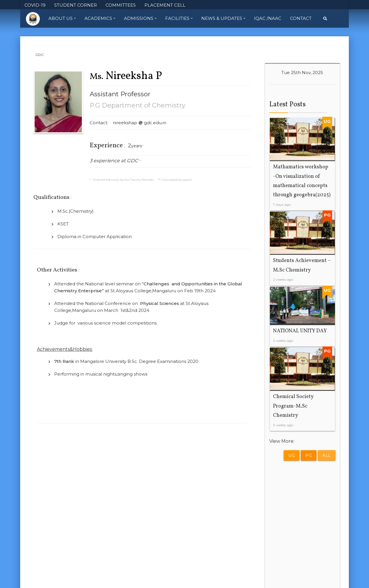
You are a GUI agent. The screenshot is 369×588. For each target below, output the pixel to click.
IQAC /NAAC (268, 18)
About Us (62, 18)
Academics (100, 18)
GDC (40, 55)
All (327, 455)
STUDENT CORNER (76, 5)
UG (292, 455)
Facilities (179, 18)
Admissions (140, 18)
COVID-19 (35, 5)
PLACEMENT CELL (165, 5)
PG (309, 455)
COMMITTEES (121, 5)
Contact (301, 18)
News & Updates (223, 18)
